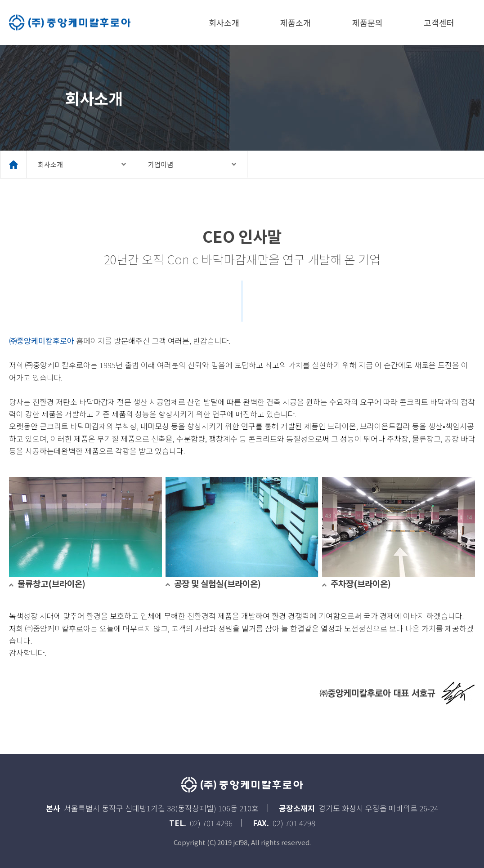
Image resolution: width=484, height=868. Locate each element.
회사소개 (224, 22)
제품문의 (367, 22)
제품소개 (296, 22)
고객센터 (439, 22)
